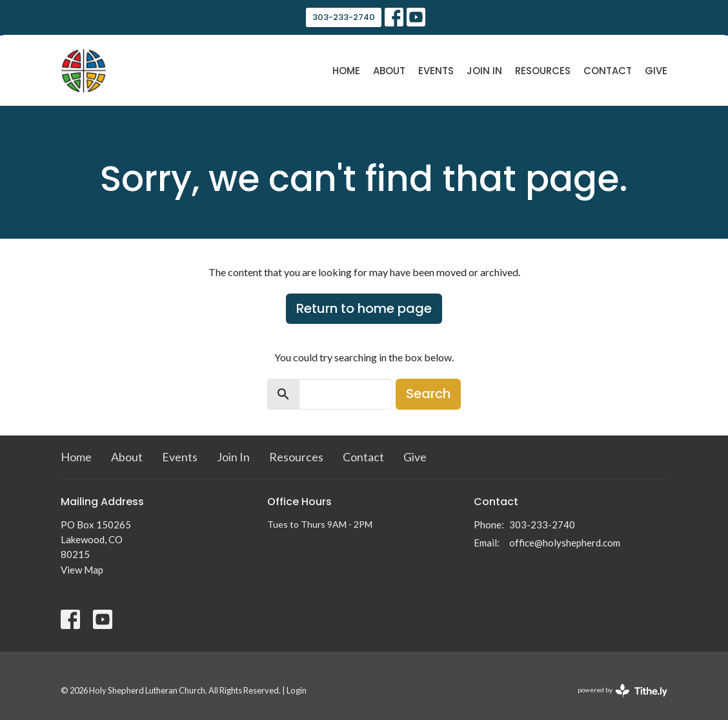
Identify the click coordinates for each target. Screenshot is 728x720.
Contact (608, 71)
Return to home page (364, 308)
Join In (484, 71)
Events (436, 71)
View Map (82, 570)
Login (297, 690)
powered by (622, 691)
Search (428, 394)
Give (656, 71)
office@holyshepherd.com (565, 543)
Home (346, 71)
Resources (543, 71)
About (389, 71)
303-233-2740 (344, 17)
